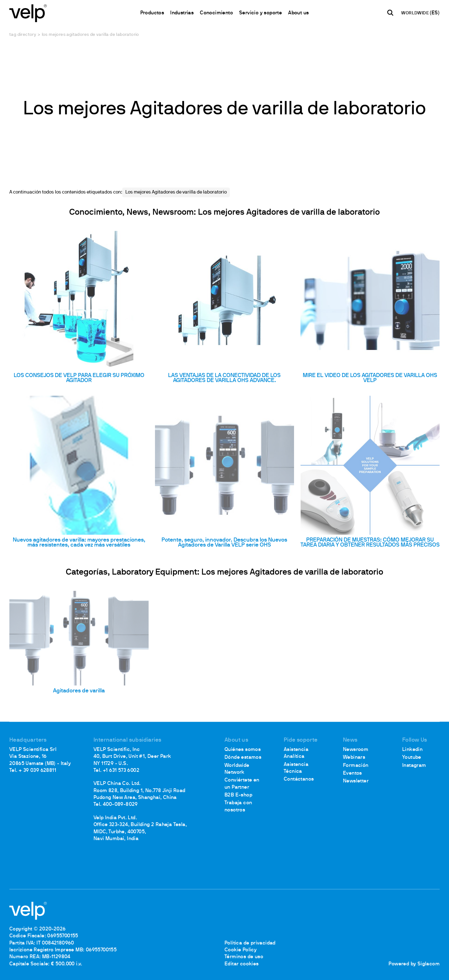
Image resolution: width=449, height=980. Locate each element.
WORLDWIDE (415, 13)
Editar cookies (242, 964)
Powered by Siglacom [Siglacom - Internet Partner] (414, 964)
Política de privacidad (250, 943)
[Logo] (28, 13)
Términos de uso (244, 957)
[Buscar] (390, 13)
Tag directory (23, 35)
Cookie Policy (241, 950)
